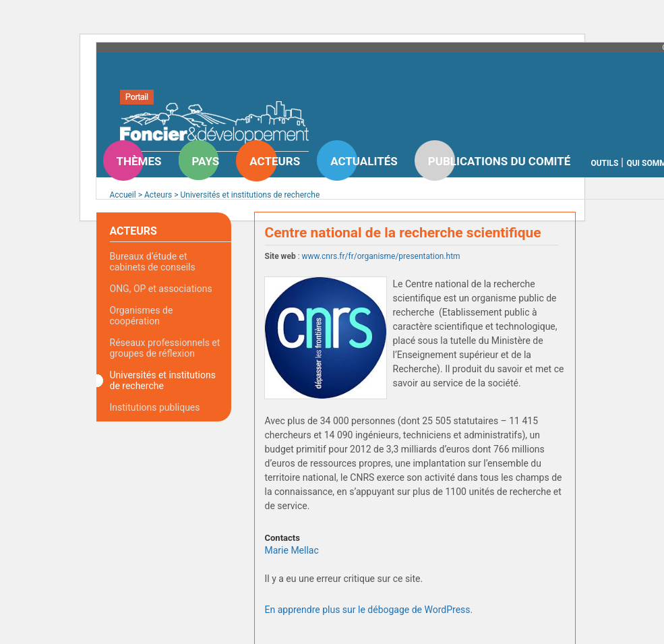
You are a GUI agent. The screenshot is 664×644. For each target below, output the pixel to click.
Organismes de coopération (142, 316)
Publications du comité (500, 161)
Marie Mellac (292, 550)
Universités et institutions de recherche (250, 195)
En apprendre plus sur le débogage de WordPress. (369, 610)
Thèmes (139, 161)
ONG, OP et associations (161, 289)
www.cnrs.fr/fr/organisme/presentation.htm (381, 256)
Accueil (123, 195)
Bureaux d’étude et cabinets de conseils (153, 262)
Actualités (364, 161)
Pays (206, 161)
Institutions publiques (155, 407)
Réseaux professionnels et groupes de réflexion (165, 348)
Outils (604, 163)
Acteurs (275, 161)
